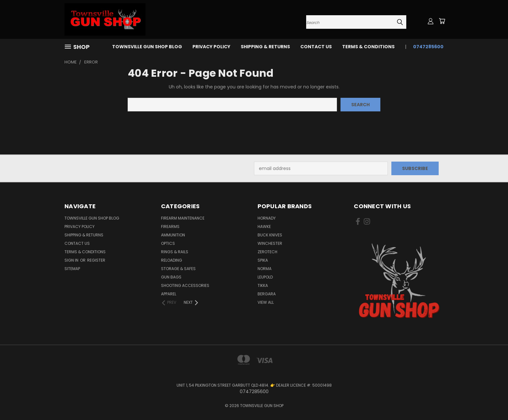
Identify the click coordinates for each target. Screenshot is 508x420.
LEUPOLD (265, 277)
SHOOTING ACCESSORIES (185, 285)
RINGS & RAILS (175, 252)
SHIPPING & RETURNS (265, 47)
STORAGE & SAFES (178, 269)
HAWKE (264, 227)
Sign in (72, 260)
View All (266, 302)
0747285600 (428, 47)
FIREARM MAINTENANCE (183, 218)
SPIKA (263, 260)
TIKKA (263, 285)
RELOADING (172, 260)
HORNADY (267, 218)
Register (96, 260)
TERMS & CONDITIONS (368, 47)
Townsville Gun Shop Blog (147, 47)
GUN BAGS (171, 277)
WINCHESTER (270, 243)
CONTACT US (316, 47)
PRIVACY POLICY (211, 47)
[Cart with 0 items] (442, 21)
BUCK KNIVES (270, 235)
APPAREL (169, 294)
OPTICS (168, 243)
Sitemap (72, 269)
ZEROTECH (267, 252)
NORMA (265, 269)
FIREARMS (170, 227)
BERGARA (267, 294)
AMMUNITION (173, 235)
